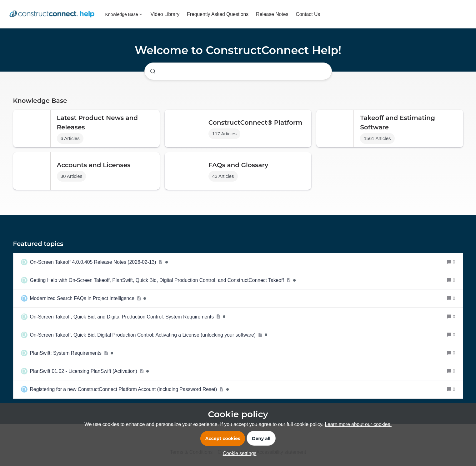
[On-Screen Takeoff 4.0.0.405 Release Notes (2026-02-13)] (99, 262)
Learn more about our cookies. (358, 424)
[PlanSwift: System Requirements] (72, 353)
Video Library (165, 14)
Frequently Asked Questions (218, 14)
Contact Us (308, 14)
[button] (238, 453)
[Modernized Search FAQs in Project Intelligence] (88, 298)
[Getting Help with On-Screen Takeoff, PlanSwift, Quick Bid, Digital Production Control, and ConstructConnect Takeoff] (163, 280)
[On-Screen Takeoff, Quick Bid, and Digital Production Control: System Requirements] (128, 317)
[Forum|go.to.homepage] (53, 14)
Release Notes (272, 14)
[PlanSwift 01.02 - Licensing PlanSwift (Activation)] (90, 371)
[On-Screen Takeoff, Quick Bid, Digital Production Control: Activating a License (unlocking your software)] (149, 335)
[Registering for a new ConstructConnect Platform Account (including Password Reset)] (129, 389)
